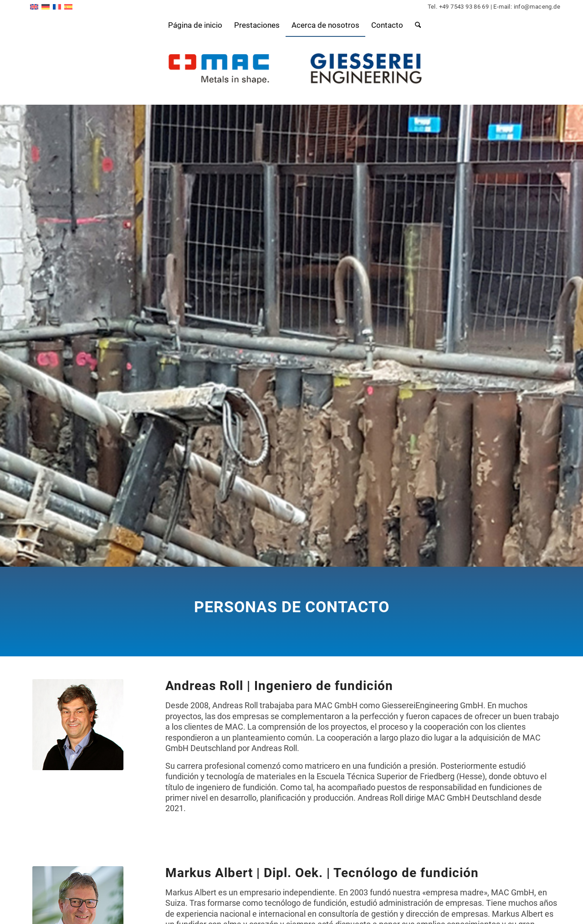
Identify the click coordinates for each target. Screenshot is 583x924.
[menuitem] (195, 25)
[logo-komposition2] (292, 71)
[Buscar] (415, 25)
